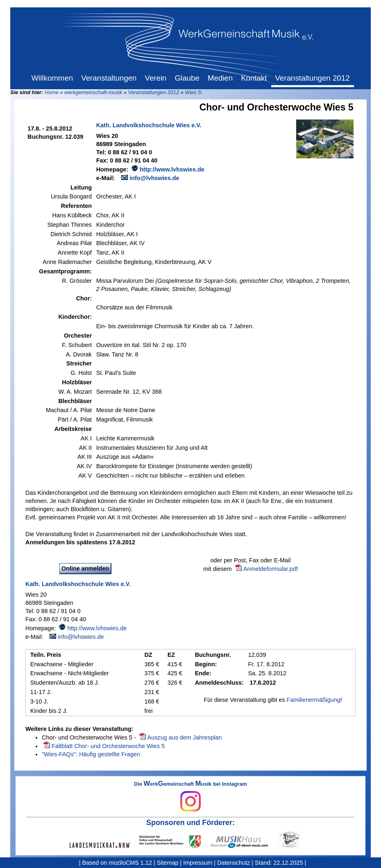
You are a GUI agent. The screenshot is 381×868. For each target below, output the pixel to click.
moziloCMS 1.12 (130, 863)
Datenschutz (234, 863)
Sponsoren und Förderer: (190, 823)
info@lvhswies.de (154, 178)
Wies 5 (193, 92)
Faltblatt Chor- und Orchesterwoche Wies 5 (108, 746)
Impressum (198, 863)
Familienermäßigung (314, 700)
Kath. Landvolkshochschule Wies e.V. (149, 125)
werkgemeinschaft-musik (93, 92)
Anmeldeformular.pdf (271, 569)
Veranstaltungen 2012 (153, 92)
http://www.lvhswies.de (172, 169)
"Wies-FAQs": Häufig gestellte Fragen (91, 754)
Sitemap (168, 863)
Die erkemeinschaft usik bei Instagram (190, 796)
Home (52, 92)
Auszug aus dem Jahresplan (185, 737)
